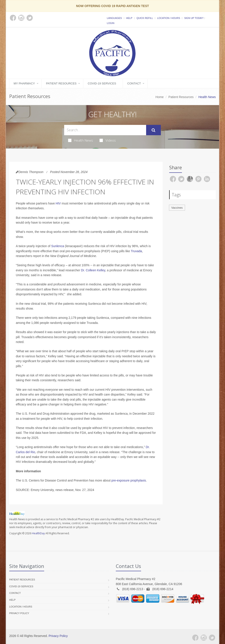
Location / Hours (169, 18)
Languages (114, 18)
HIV (58, 203)
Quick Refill (145, 18)
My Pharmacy (24, 83)
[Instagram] (204, 638)
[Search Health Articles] (105, 130)
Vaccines (177, 208)
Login (111, 23)
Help (129, 18)
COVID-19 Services (102, 83)
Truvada (136, 251)
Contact (134, 83)
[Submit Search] (153, 130)
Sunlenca (58, 246)
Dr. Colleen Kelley (93, 270)
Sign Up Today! (194, 18)
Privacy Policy (19, 613)
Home (160, 97)
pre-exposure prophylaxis (129, 480)
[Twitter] (212, 638)
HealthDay (38, 533)
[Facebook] (195, 638)
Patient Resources (61, 83)
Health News (81, 140)
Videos (108, 140)
